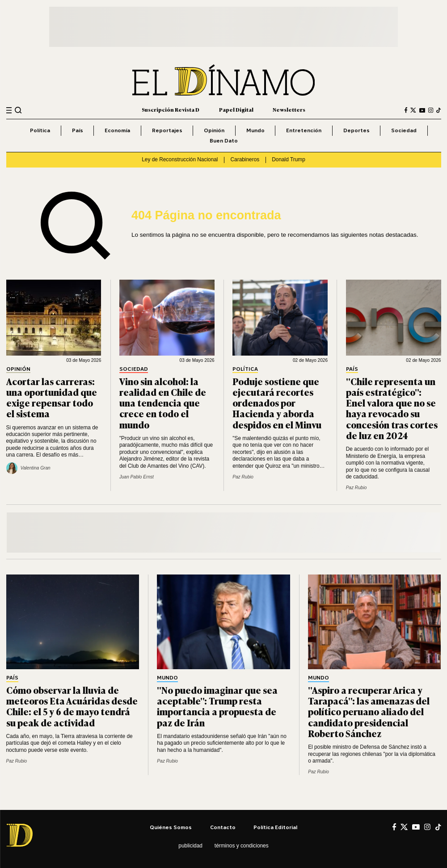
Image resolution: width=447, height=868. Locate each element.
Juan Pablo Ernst (137, 477)
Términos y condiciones (242, 846)
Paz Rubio (243, 477)
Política (40, 130)
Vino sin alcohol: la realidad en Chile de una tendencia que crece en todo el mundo (163, 403)
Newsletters (289, 110)
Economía (117, 130)
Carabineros (245, 159)
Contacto (223, 827)
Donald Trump (289, 159)
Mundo (255, 130)
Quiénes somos (171, 827)
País (78, 130)
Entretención (304, 130)
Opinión (214, 130)
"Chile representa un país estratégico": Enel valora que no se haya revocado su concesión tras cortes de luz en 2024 (392, 408)
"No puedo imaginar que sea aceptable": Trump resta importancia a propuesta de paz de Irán (217, 706)
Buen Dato (224, 140)
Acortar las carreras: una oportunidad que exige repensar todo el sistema (52, 397)
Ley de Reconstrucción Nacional (180, 159)
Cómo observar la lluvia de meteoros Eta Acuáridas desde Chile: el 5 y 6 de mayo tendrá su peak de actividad (72, 706)
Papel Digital (236, 110)
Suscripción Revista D (171, 110)
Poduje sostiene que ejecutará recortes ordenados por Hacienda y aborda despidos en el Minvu (277, 403)
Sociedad (404, 130)
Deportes (356, 130)
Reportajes (167, 130)
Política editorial (275, 827)
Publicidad (190, 846)
